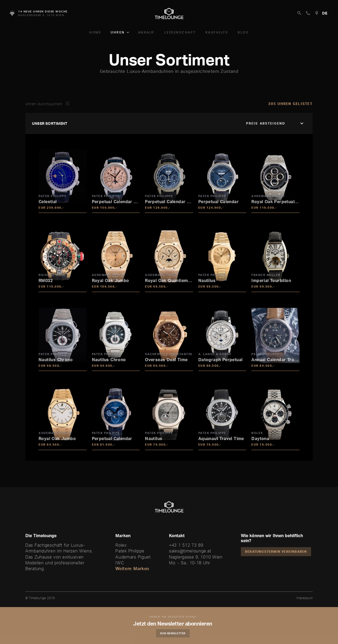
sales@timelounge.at (190, 551)
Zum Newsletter (173, 633)
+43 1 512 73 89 (186, 545)
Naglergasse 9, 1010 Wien (196, 557)
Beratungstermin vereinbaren (276, 552)
